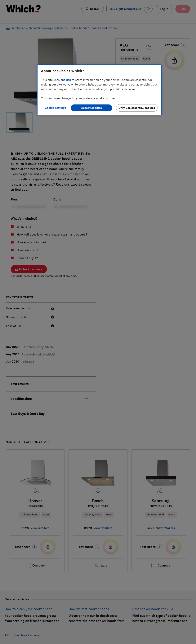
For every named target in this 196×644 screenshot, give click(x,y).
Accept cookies (91, 108)
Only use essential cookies (137, 108)
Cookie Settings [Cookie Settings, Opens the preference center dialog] (56, 108)
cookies (66, 80)
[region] (99, 90)
